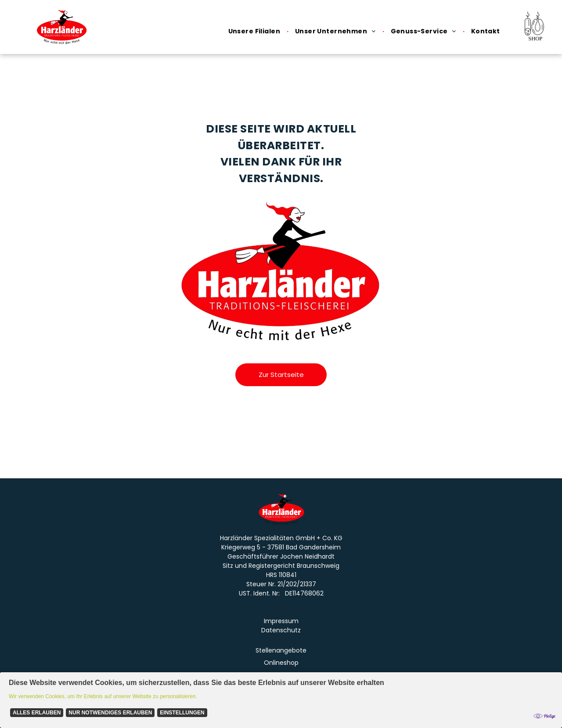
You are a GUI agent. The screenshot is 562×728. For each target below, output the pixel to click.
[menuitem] (255, 31)
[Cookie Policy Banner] (281, 700)
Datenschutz (281, 630)
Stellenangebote (281, 650)
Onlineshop (281, 663)
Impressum (281, 621)
